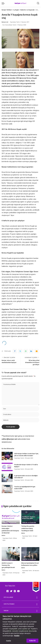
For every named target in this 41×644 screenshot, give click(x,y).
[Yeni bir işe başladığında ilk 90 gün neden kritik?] (7, 489)
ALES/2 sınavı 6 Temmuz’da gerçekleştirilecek (8, 565)
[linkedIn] (31, 351)
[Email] (37, 351)
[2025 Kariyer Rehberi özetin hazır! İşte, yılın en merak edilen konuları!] (7, 456)
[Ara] (38, 3)
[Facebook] (15, 351)
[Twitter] (20, 351)
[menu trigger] (4, 3)
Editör (3, 536)
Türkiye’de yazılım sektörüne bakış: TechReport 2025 (28, 528)
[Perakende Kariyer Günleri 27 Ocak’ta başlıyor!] (7, 467)
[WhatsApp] (26, 351)
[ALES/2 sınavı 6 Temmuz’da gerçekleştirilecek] (11, 554)
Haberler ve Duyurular (9, 522)
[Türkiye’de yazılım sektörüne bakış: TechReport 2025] (30, 517)
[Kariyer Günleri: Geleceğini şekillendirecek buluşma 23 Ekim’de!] (11, 517)
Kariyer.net (5, 22)
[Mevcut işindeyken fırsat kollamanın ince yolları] (30, 554)
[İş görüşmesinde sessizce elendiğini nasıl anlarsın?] (7, 478)
